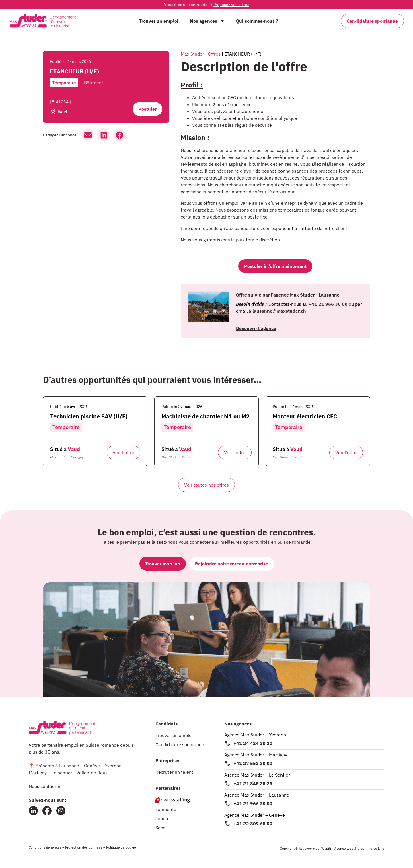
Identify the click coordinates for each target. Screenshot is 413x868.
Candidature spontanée (180, 744)
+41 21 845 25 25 (253, 783)
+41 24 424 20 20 (253, 743)
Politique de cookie (121, 847)
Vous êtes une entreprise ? (207, 5)
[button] (88, 135)
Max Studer (192, 54)
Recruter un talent (174, 772)
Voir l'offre (123, 452)
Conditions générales (45, 847)
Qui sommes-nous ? (257, 21)
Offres (214, 54)
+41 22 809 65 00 (253, 824)
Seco (160, 828)
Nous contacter (45, 786)
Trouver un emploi (159, 21)
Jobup (162, 818)
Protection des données (84, 847)
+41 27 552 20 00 (253, 763)
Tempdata (166, 809)
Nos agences (207, 21)
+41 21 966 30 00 (253, 803)
